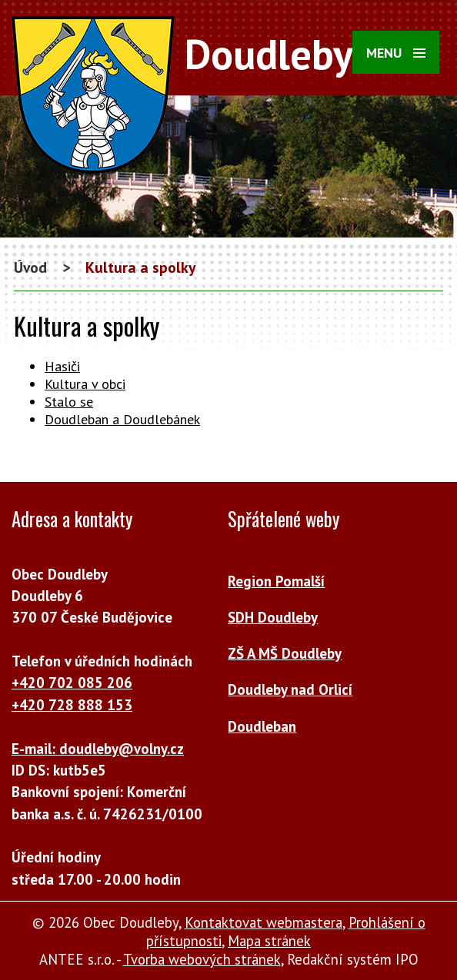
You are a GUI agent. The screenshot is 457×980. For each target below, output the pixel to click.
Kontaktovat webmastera (264, 922)
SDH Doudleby (273, 617)
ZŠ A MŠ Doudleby (285, 653)
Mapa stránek (269, 941)
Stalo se (69, 402)
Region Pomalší (276, 581)
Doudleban (262, 726)
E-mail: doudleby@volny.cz (98, 749)
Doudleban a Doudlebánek (122, 419)
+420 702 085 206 (72, 683)
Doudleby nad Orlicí (290, 689)
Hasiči (62, 366)
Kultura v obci (85, 384)
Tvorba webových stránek (202, 959)
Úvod (30, 267)
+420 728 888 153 (72, 705)
